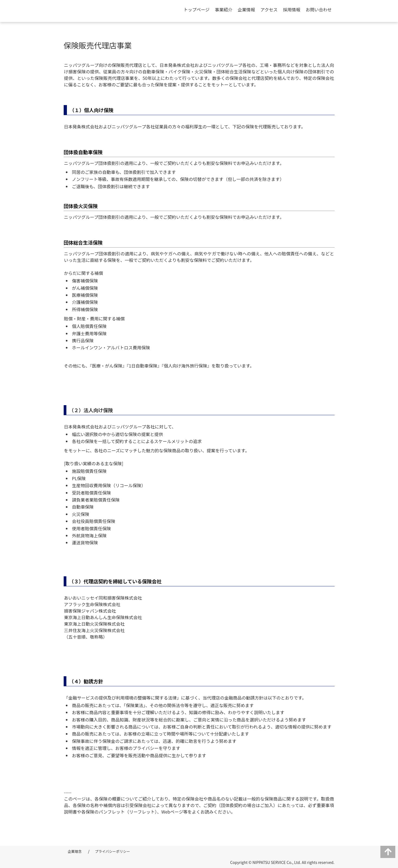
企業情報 (246, 9)
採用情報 (292, 9)
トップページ (197, 9)
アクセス (269, 9)
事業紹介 (224, 9)
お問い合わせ (319, 9)
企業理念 (75, 851)
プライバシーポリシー (112, 851)
